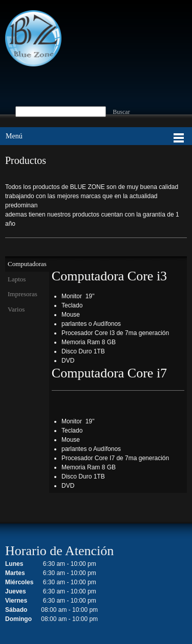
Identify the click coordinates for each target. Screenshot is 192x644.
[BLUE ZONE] (33, 38)
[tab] (27, 264)
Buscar (121, 112)
